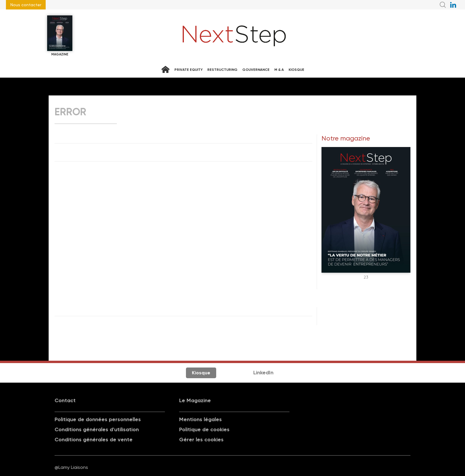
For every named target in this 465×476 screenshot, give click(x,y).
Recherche (443, 5)
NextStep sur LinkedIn (453, 5)
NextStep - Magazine (234, 36)
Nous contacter (26, 5)
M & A (279, 70)
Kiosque (296, 70)
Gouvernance (256, 70)
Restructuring (222, 70)
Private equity (188, 70)
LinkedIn (263, 373)
